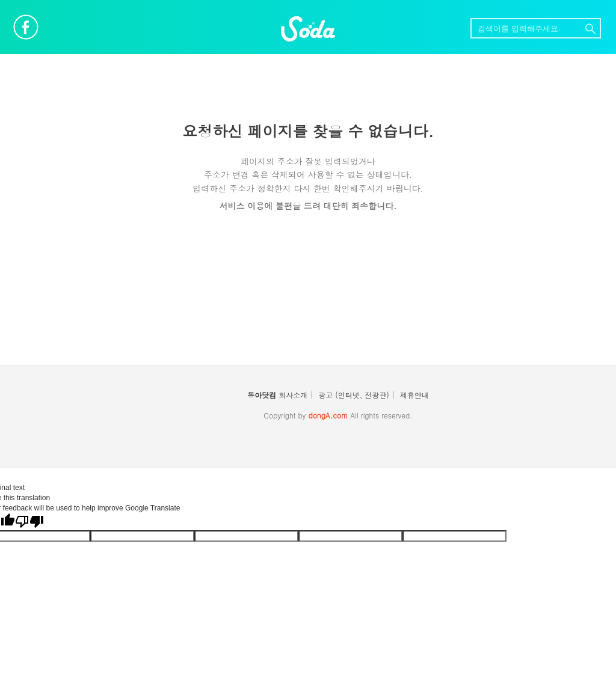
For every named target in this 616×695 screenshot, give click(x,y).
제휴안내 (414, 395)
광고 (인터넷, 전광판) (354, 395)
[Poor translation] (29, 522)
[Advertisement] (308, 296)
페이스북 (26, 27)
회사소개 (293, 395)
